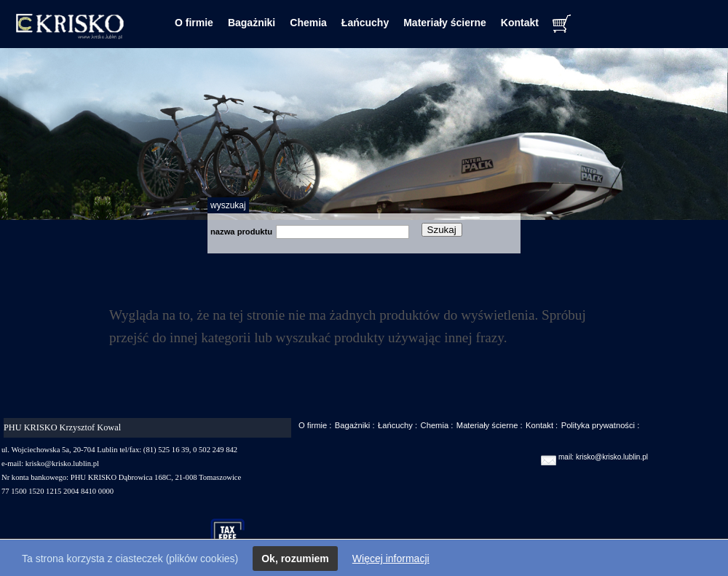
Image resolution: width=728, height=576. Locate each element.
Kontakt (520, 23)
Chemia (308, 23)
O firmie (194, 23)
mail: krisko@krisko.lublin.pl (603, 457)
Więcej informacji (391, 559)
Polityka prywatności (598, 425)
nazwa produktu (241, 232)
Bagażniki (252, 23)
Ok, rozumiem (295, 559)
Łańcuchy (365, 23)
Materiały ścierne (445, 23)
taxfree (234, 535)
